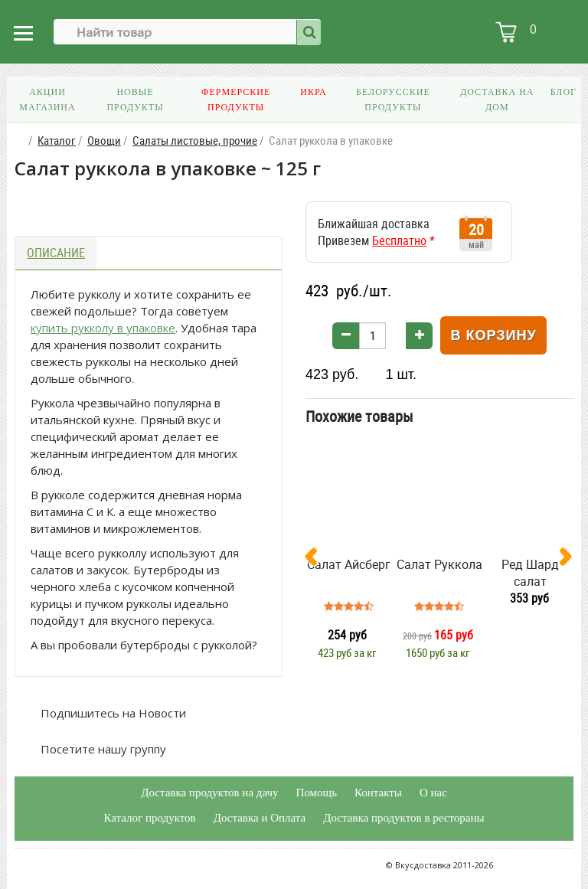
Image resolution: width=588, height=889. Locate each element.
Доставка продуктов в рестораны (403, 818)
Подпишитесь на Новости (112, 713)
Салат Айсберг (349, 564)
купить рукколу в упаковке (103, 328)
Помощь (317, 793)
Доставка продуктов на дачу (209, 793)
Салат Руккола (439, 564)
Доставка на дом (497, 100)
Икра (313, 92)
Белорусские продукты (393, 100)
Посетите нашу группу (102, 749)
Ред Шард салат (530, 573)
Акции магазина (47, 100)
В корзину (493, 335)
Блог (563, 92)
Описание (56, 253)
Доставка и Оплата (260, 818)
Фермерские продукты (236, 100)
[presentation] (317, 560)
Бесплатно (399, 240)
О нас (433, 793)
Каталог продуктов (149, 818)
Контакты (378, 793)
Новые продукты (135, 100)
